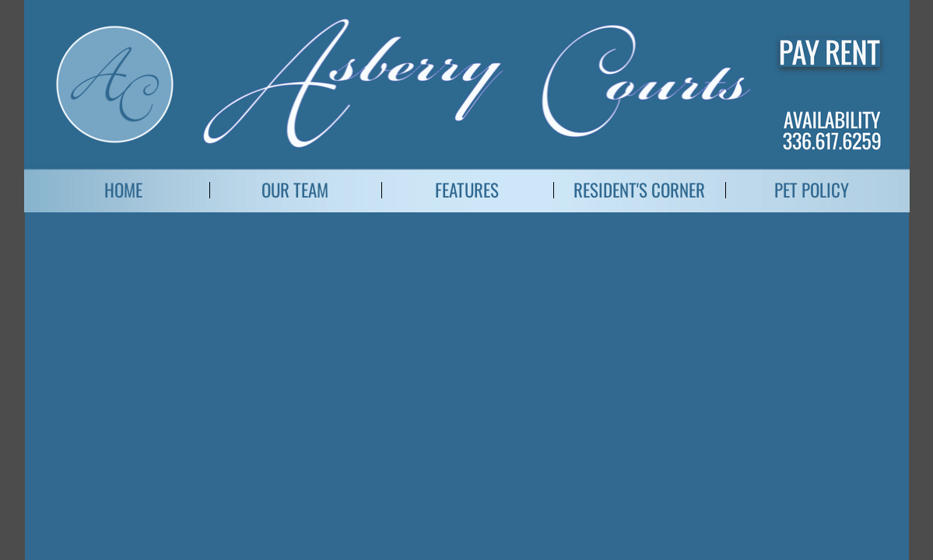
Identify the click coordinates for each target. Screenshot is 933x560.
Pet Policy (812, 190)
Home (123, 190)
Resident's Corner (639, 190)
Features (467, 190)
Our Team (295, 190)
